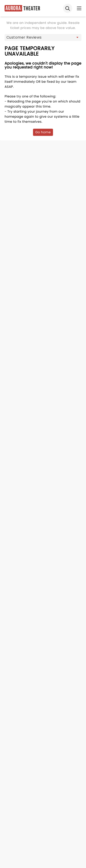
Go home (43, 132)
